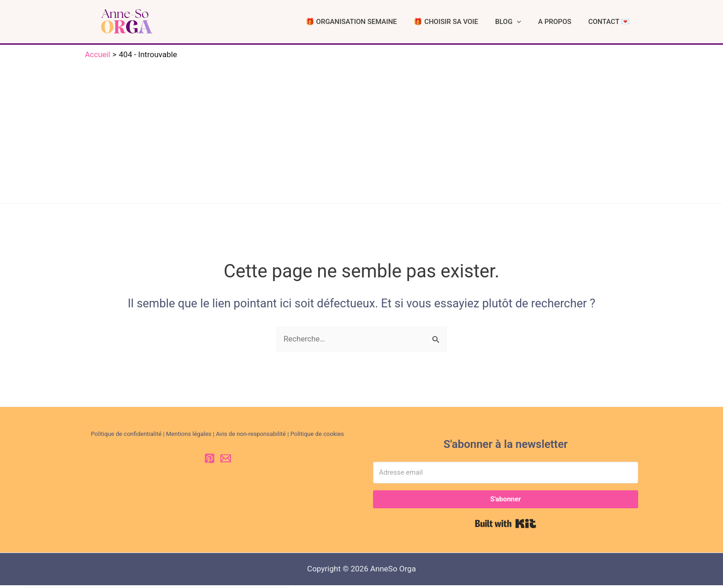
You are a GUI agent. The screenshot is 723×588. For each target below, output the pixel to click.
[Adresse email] (506, 475)
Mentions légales (189, 437)
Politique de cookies (317, 437)
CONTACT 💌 (613, 23)
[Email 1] (226, 461)
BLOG (527, 23)
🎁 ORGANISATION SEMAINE (386, 23)
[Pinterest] (210, 461)
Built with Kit (506, 526)
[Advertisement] (361, 132)
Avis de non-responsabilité (251, 437)
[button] (536, 23)
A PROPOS (566, 23)
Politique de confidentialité (126, 437)
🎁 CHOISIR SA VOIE (473, 23)
